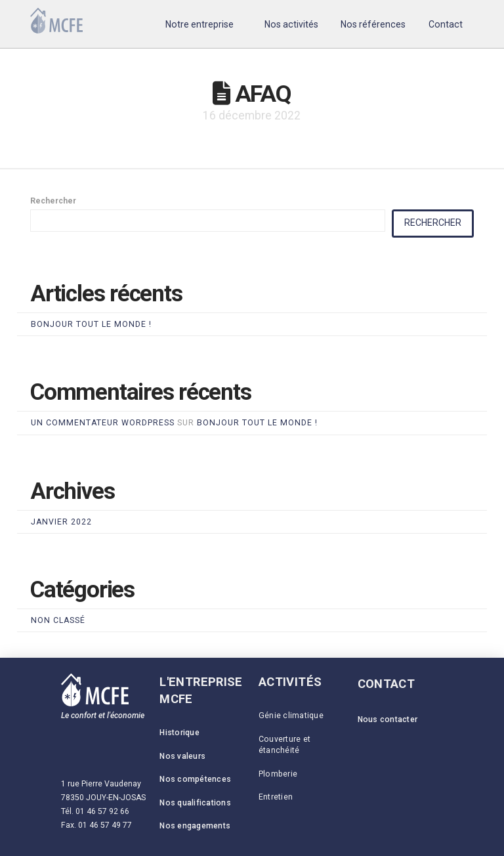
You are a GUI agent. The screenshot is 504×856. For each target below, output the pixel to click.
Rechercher (53, 201)
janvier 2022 (61, 522)
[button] (200, 24)
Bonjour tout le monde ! (91, 324)
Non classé (58, 620)
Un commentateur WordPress (103, 423)
